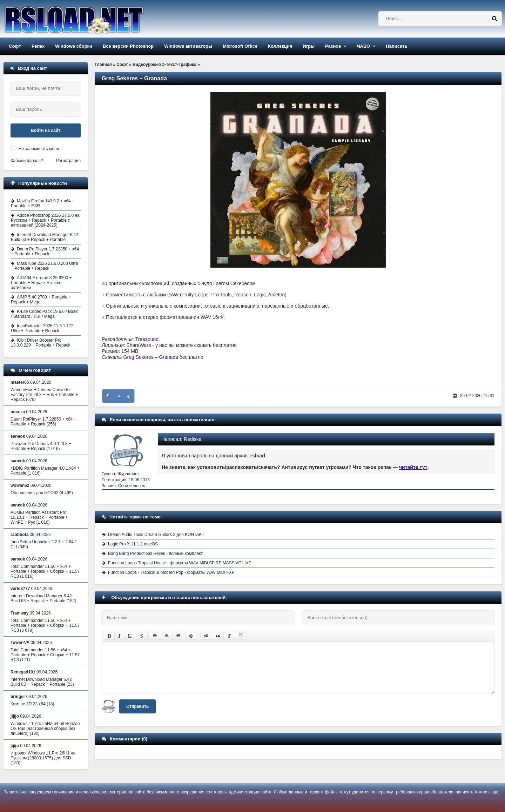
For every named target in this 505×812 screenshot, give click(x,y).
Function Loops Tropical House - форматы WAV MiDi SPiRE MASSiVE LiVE (180, 563)
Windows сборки (74, 46)
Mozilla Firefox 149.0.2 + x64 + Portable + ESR (43, 203)
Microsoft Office (240, 46)
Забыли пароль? (27, 161)
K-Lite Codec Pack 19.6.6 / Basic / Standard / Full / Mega (45, 314)
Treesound (147, 339)
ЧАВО (363, 46)
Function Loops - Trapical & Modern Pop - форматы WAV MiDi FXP (171, 572)
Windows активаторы (188, 46)
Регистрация (68, 161)
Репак (38, 46)
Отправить (137, 706)
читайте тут (413, 467)
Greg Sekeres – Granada (151, 357)
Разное (333, 46)
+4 (118, 396)
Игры (309, 46)
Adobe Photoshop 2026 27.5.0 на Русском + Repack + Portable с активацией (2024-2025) (45, 220)
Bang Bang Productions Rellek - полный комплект (155, 553)
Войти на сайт (46, 130)
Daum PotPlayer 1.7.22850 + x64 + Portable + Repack (45, 251)
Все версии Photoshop (128, 46)
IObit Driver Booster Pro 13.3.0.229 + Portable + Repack (41, 343)
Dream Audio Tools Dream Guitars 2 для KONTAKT (156, 535)
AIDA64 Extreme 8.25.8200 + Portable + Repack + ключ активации (41, 283)
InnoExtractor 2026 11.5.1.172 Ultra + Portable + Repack (42, 328)
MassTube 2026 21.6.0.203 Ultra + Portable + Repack (44, 266)
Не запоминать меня (39, 149)
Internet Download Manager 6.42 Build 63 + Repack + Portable (45, 237)
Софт (15, 46)
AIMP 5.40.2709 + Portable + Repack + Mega (41, 300)
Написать (396, 46)
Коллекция (280, 46)
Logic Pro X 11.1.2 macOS (133, 544)
